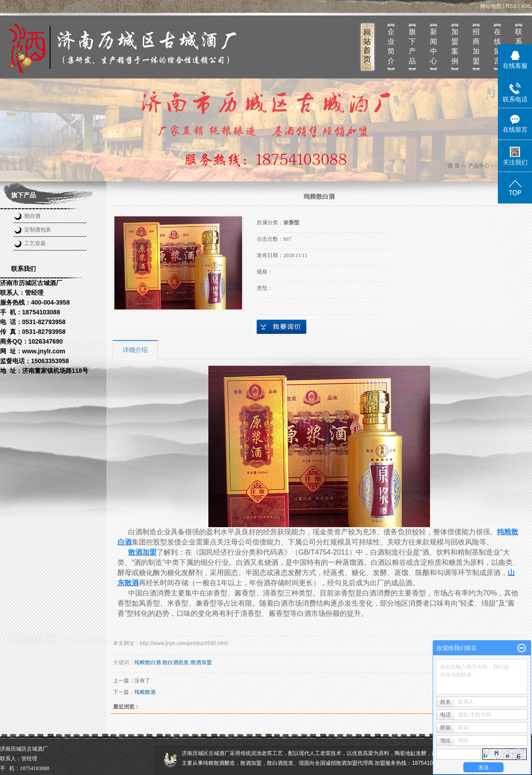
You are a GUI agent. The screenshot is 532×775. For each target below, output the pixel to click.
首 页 (454, 166)
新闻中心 (434, 46)
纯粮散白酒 (148, 662)
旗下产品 (412, 46)
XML (526, 6)
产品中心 (479, 166)
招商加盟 (476, 46)
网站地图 (491, 6)
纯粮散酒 (145, 692)
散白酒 (32, 216)
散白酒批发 (176, 662)
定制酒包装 (38, 230)
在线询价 (282, 327)
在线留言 (497, 46)
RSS (511, 6)
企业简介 (391, 46)
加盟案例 (455, 46)
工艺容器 (35, 243)
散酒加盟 (201, 662)
